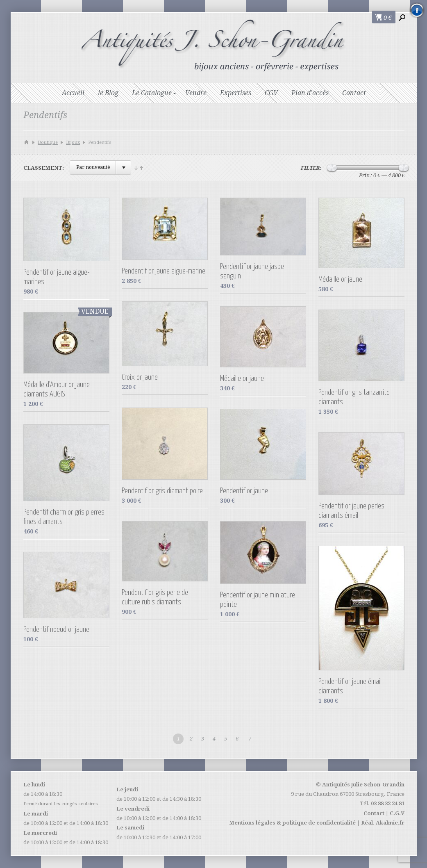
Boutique (48, 142)
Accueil (73, 93)
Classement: (44, 168)
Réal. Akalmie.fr (383, 823)
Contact (354, 93)
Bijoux (73, 142)
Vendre (196, 93)
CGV (271, 93)
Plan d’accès (310, 93)
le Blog (108, 93)
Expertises (236, 93)
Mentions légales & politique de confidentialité (292, 823)
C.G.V (397, 813)
